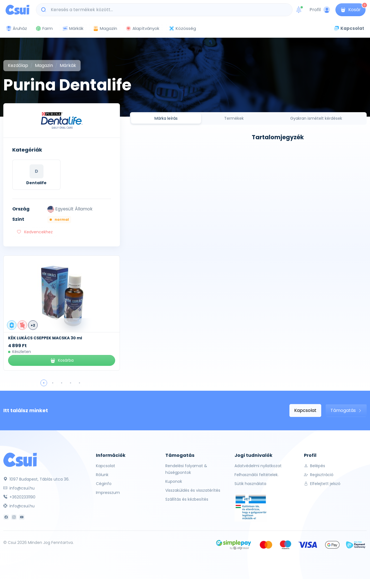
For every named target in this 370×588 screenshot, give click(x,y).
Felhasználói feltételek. (257, 475)
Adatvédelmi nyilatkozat (258, 466)
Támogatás (346, 410)
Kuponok (174, 481)
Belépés (315, 466)
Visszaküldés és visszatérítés (193, 490)
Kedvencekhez (35, 232)
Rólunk (102, 475)
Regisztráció (319, 475)
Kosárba (62, 360)
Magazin (105, 28)
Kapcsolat (305, 410)
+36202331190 (19, 497)
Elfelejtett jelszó (322, 484)
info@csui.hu (19, 488)
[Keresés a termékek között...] (167, 10)
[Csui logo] (17, 10)
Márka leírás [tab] (166, 118)
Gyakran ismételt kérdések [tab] (316, 118)
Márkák (73, 29)
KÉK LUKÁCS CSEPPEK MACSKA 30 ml (45, 338)
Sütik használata (250, 484)
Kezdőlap (18, 65)
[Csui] (20, 459)
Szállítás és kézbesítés (187, 499)
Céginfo (104, 484)
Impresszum (108, 493)
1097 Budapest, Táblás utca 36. (36, 479)
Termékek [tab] (234, 118)
